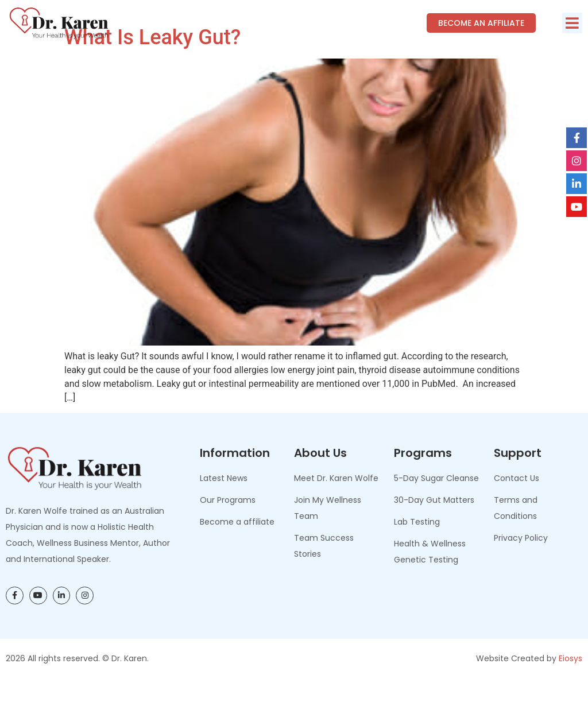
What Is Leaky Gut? (152, 63)
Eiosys (570, 684)
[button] (572, 23)
